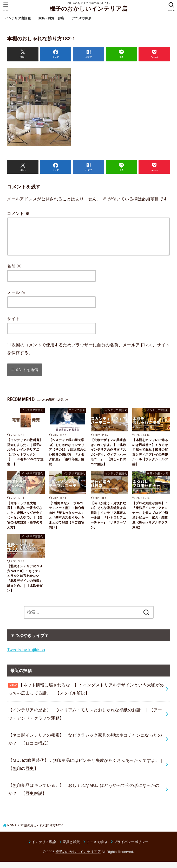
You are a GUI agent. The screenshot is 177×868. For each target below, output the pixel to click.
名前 (14, 272)
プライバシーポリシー (131, 848)
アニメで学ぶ (81, 18)
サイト (13, 325)
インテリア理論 (44, 848)
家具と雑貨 (71, 848)
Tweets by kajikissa (26, 656)
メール (16, 298)
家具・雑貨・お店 (51, 18)
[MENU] (6, 7)
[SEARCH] (171, 7)
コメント (18, 213)
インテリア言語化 (18, 18)
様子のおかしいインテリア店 (89, 9)
